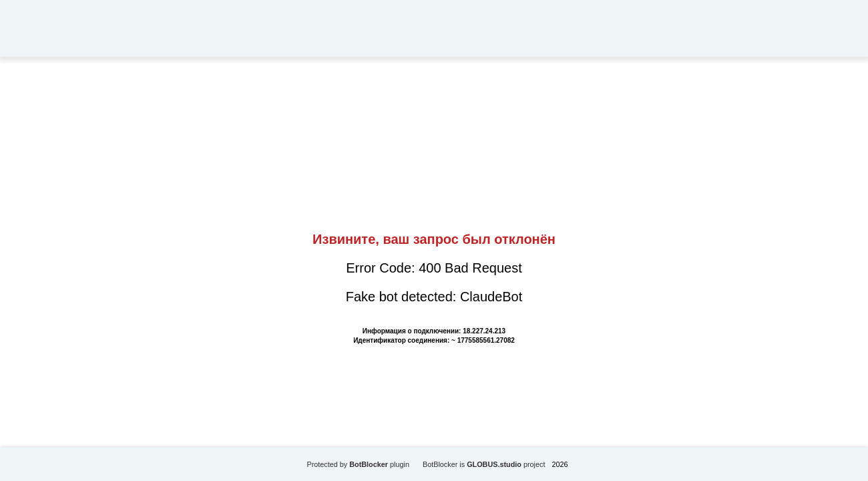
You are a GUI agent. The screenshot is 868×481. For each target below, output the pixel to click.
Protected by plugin (358, 464)
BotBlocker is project (484, 464)
